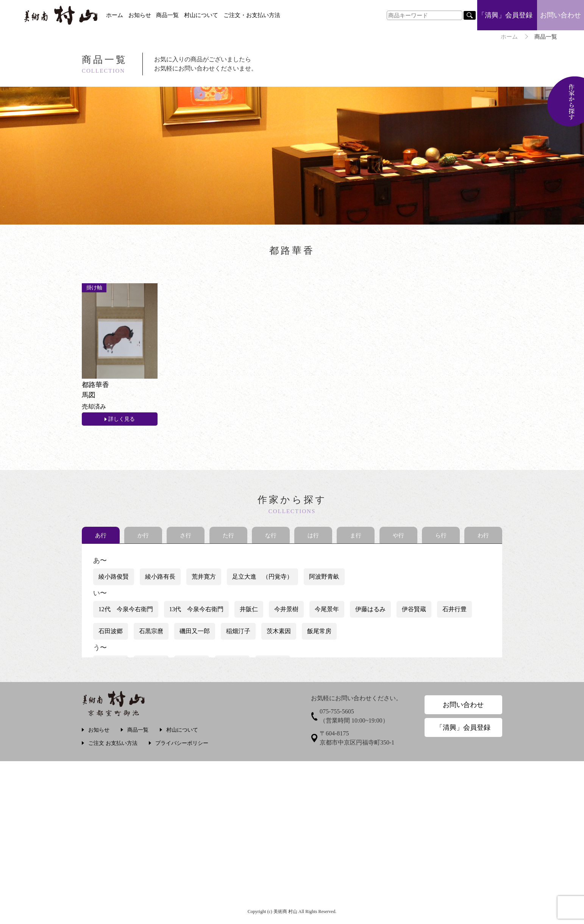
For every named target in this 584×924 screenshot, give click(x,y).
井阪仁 (249, 611)
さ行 (186, 537)
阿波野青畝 (324, 578)
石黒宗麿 (151, 633)
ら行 (441, 537)
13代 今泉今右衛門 (197, 611)
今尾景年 (327, 611)
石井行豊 (455, 611)
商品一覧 (167, 15)
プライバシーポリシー (182, 745)
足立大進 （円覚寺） (262, 578)
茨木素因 (279, 633)
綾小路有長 (160, 578)
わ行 (483, 537)
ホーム (115, 15)
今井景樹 (287, 611)
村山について (201, 15)
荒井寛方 (204, 578)
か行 (143, 537)
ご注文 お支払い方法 (113, 745)
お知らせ (140, 15)
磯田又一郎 (195, 633)
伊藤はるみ (371, 611)
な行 (271, 537)
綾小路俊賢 (114, 578)
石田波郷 (111, 633)
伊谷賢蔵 (414, 611)
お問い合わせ (561, 15)
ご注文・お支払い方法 (252, 15)
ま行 (356, 537)
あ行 (101, 537)
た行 (228, 537)
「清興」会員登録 (505, 15)
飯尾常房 (319, 633)
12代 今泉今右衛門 (126, 611)
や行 (398, 537)
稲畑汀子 (238, 633)
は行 (313, 537)
